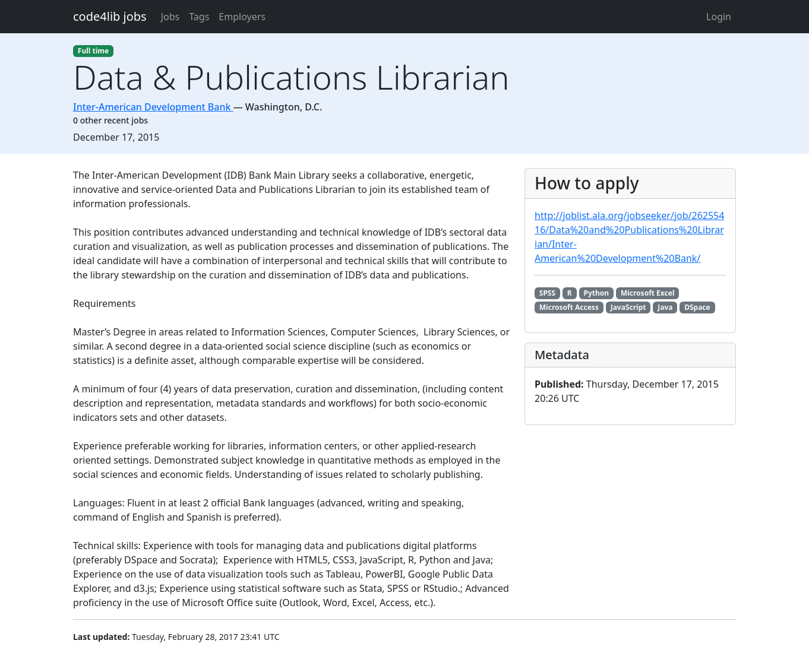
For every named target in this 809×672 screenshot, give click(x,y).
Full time (93, 51)
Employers (242, 17)
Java (665, 307)
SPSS (547, 293)
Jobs (170, 17)
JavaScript (628, 307)
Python (597, 293)
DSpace (697, 307)
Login (719, 17)
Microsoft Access (569, 307)
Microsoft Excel (648, 293)
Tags (199, 17)
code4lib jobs (110, 16)
